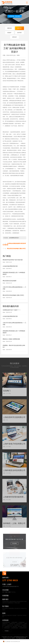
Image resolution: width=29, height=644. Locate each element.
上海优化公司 (10, 625)
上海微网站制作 (23, 628)
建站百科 (19, 28)
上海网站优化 (12, 624)
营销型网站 (11, 608)
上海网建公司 (17, 625)
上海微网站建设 (14, 628)
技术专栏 (19, 33)
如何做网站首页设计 (14, 238)
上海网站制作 (21, 622)
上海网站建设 (14, 622)
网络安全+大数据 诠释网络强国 (11, 339)
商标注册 (17, 603)
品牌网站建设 (6, 601)
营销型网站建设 (6, 622)
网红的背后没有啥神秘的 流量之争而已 (16, 249)
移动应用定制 (20, 601)
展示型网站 (5, 608)
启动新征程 (15, 562)
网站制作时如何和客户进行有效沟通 (13, 260)
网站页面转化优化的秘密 (10, 281)
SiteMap (13, 592)
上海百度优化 (19, 624)
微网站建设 (7, 628)
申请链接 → (7, 631)
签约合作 (15, 37)
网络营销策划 (13, 601)
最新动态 (10, 28)
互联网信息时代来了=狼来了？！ (12, 310)
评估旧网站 (15, 543)
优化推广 (10, 33)
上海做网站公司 (8, 626)
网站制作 (20, 626)
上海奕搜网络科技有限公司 (7, 3)
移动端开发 (18, 608)
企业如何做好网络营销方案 (10, 266)
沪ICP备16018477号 (21, 638)
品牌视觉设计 (11, 603)
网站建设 (15, 626)
